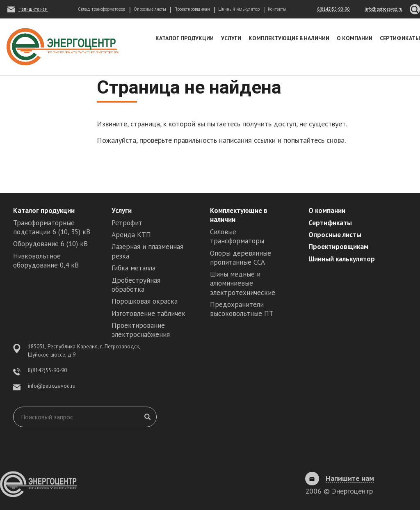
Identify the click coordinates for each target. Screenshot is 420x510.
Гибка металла (134, 268)
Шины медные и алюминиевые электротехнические (243, 283)
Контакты (277, 9)
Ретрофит (127, 223)
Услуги (231, 38)
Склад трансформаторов (102, 9)
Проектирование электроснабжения (141, 330)
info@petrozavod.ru (52, 386)
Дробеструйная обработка (136, 285)
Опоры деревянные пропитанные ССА (241, 258)
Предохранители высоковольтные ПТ (242, 309)
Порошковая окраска (145, 301)
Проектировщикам (192, 9)
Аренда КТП (131, 235)
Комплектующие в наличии (289, 38)
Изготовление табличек (148, 313)
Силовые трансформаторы (237, 236)
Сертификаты (400, 38)
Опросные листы (150, 9)
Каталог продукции (185, 38)
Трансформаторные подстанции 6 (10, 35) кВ (52, 227)
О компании (355, 38)
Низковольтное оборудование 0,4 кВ (46, 261)
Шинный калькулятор (239, 9)
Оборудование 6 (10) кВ (50, 244)
